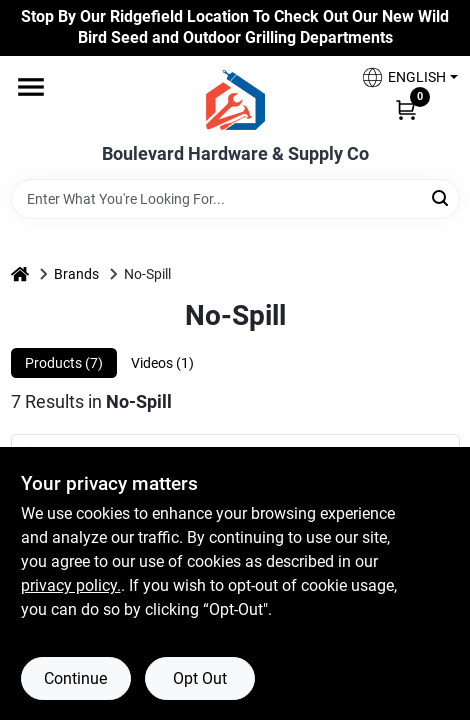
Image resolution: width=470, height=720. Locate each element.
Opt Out (200, 678)
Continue (75, 678)
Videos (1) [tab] (162, 363)
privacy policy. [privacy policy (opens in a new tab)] (71, 585)
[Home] (20, 274)
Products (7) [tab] (64, 363)
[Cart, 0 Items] (406, 109)
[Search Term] (235, 199)
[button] (402, 77)
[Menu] (31, 87)
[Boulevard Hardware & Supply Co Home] (235, 100)
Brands (76, 274)
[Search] (441, 197)
